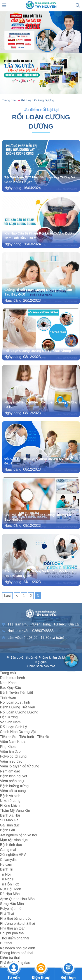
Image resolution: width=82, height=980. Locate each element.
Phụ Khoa (8, 747)
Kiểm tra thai (10, 958)
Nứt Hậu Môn (10, 889)
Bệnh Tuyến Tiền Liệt (17, 692)
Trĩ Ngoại (7, 879)
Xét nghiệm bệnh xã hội (18, 835)
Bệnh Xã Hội (10, 815)
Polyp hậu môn (12, 909)
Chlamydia (8, 860)
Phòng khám (10, 805)
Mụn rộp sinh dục (14, 840)
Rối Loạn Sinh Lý (13, 727)
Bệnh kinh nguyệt (14, 776)
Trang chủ (8, 673)
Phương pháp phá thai (17, 924)
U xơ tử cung (10, 801)
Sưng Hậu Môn (12, 904)
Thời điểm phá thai (15, 938)
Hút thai (6, 943)
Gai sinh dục (10, 825)
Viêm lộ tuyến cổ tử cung (20, 766)
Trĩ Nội (5, 874)
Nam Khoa (8, 683)
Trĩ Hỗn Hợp (10, 884)
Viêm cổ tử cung (13, 791)
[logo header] (41, 5)
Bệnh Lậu (8, 830)
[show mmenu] (4, 5)
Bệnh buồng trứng (14, 786)
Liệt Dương (9, 717)
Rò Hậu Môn (10, 894)
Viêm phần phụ (12, 781)
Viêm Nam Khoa (13, 742)
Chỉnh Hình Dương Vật (18, 732)
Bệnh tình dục (11, 845)
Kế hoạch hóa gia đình (17, 948)
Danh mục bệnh (12, 678)
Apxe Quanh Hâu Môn (17, 899)
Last (7, 596)
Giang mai (8, 850)
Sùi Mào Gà (9, 820)
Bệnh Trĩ (7, 869)
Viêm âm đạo (10, 752)
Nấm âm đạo (10, 771)
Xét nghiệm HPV (13, 855)
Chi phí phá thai (12, 933)
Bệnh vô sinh (10, 796)
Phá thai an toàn (13, 928)
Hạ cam (6, 864)
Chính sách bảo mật (41, 666)
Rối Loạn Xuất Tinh (15, 702)
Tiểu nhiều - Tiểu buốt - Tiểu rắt (24, 737)
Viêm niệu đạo (11, 761)
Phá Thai (7, 914)
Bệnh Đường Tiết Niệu (17, 707)
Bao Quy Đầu (10, 688)
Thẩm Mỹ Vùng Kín (15, 811)
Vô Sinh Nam (10, 722)
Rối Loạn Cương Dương (19, 712)
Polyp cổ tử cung (13, 756)
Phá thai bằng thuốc (16, 918)
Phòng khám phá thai (17, 953)
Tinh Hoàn (8, 698)
